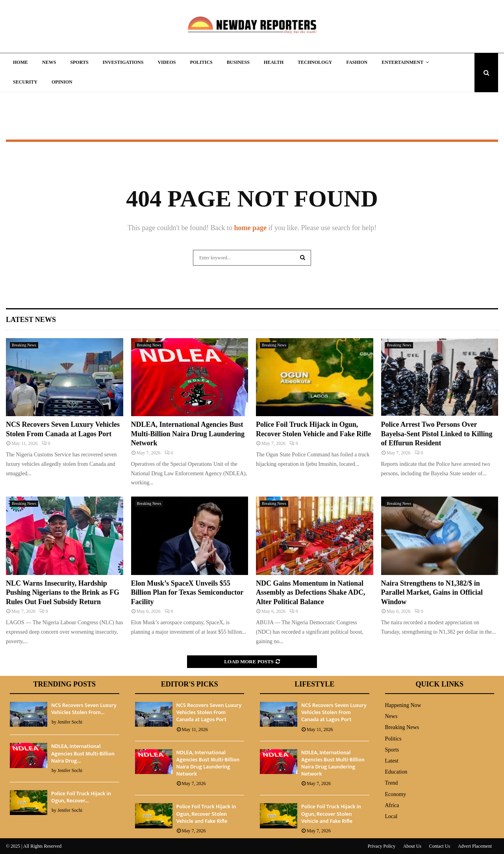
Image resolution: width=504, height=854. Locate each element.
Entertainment (402, 62)
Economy (396, 794)
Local (391, 816)
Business (238, 62)
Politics (201, 62)
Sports (79, 62)
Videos (167, 62)
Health (274, 62)
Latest (392, 761)
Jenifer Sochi (70, 722)
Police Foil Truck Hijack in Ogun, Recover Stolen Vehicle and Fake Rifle (206, 814)
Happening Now (403, 705)
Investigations (123, 62)
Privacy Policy (382, 846)
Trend (392, 783)
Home (20, 62)
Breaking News (24, 345)
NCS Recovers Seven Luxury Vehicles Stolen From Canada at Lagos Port (209, 712)
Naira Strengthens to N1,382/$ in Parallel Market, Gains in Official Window (432, 593)
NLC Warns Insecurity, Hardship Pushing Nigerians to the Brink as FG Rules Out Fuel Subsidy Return (63, 593)
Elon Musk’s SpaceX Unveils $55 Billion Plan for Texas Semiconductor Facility (187, 593)
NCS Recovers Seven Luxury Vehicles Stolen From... (84, 709)
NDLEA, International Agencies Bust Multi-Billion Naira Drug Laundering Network (188, 434)
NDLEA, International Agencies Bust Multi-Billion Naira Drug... (83, 753)
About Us (412, 846)
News (49, 62)
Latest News (31, 320)
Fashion (357, 62)
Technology (315, 62)
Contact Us (440, 846)
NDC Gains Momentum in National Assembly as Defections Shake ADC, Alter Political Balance (311, 593)
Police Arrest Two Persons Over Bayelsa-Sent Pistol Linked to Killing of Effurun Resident (437, 434)
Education (396, 772)
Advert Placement (475, 846)
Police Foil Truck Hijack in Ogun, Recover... (81, 797)
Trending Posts (64, 684)
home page (250, 228)
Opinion (62, 82)
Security (25, 82)
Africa (392, 805)
